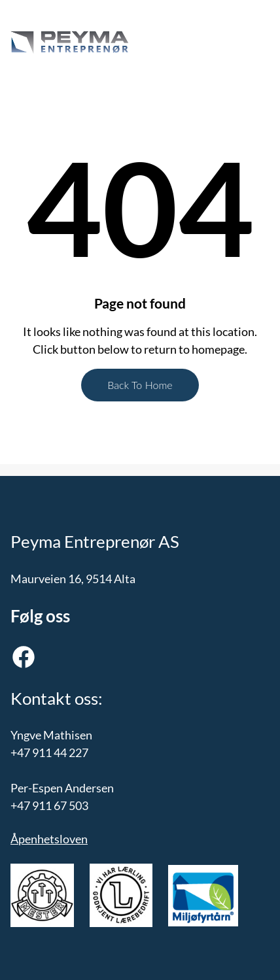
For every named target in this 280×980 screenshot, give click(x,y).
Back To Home (140, 385)
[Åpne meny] (201, 42)
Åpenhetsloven (49, 839)
